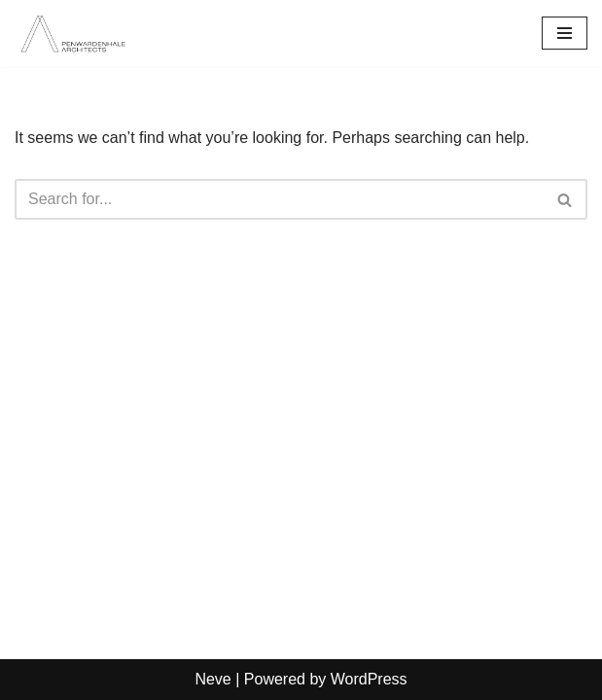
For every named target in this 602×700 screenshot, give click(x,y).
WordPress (369, 679)
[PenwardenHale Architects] (73, 34)
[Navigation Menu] (565, 33)
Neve (212, 679)
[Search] (279, 199)
